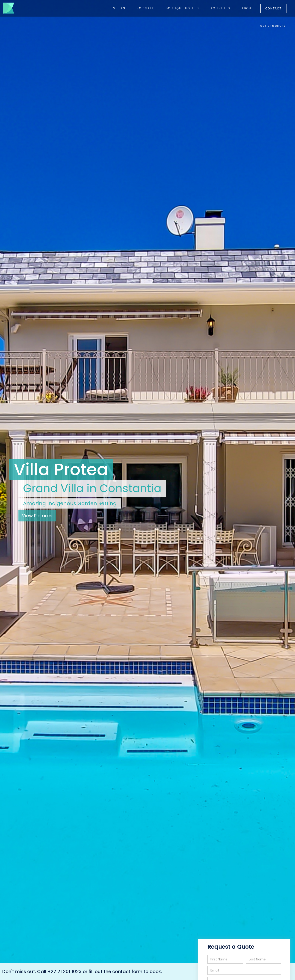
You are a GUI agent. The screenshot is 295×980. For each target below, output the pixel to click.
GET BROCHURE (273, 26)
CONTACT (273, 9)
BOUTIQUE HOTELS (182, 8)
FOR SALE (146, 8)
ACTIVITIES (220, 8)
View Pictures (37, 516)
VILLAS (119, 8)
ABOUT (248, 8)
